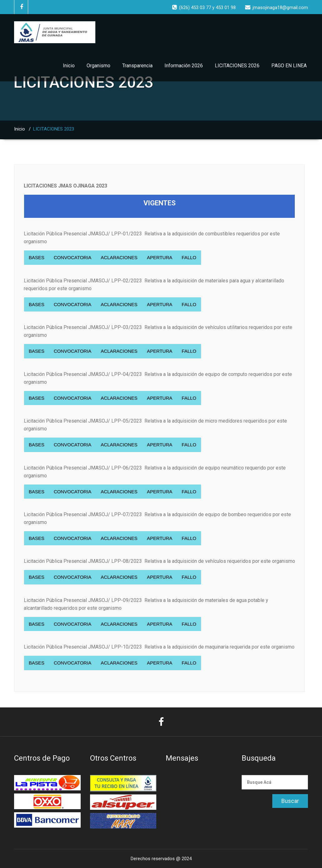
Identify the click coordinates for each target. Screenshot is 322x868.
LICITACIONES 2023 (54, 129)
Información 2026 (184, 66)
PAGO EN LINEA (289, 66)
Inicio (69, 66)
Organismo (98, 66)
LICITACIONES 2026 (237, 66)
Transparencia (137, 66)
